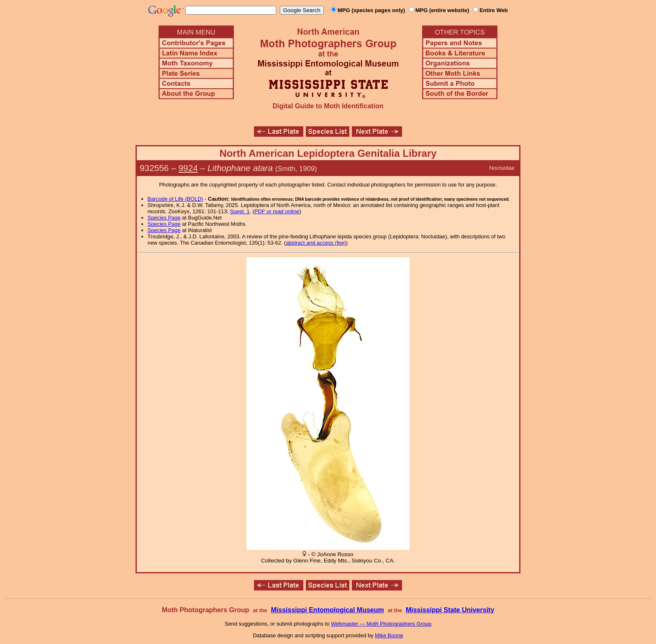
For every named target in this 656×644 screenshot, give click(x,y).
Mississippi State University (450, 610)
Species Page (164, 218)
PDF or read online (277, 211)
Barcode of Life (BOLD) (176, 199)
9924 (188, 168)
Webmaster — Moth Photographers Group (381, 624)
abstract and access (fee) (316, 243)
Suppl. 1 (240, 211)
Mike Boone (389, 635)
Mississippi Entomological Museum (327, 610)
